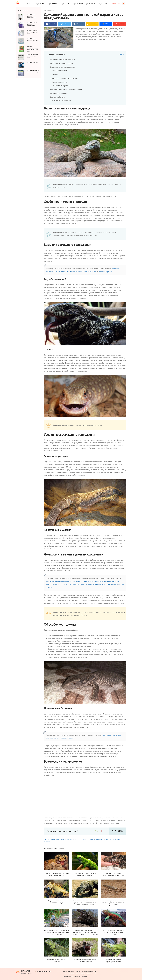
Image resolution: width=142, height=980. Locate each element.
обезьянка (55, 584)
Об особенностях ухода (59, 93)
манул (48, 584)
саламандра (116, 735)
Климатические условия (61, 86)
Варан (109, 839)
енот (86, 581)
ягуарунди (76, 584)
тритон (91, 581)
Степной (55, 74)
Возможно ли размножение (60, 101)
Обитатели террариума (87, 839)
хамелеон (115, 269)
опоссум (62, 584)
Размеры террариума (60, 82)
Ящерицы (47, 839)
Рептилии (55, 839)
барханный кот (112, 584)
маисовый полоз (76, 272)
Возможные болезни (58, 97)
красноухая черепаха (61, 272)
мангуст (103, 584)
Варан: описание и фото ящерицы (63, 59)
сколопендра (106, 735)
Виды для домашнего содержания (63, 67)
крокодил (49, 272)
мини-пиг (80, 581)
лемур (96, 581)
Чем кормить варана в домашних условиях (66, 89)
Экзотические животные (68, 839)
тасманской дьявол (92, 584)
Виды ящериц (101, 839)
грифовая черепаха (105, 272)
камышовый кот (113, 581)
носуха (69, 584)
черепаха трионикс (89, 272)
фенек (82, 584)
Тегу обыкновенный (59, 71)
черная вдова (62, 738)
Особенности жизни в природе (62, 63)
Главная (46, 11)
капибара (103, 581)
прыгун (49, 581)
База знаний (53, 11)
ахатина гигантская (68, 581)
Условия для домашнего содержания (64, 78)
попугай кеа (56, 581)
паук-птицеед (51, 738)
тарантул (72, 738)
